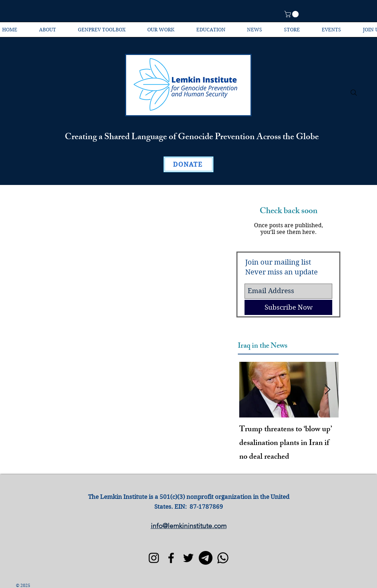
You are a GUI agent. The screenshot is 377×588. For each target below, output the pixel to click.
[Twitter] (188, 558)
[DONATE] (188, 164)
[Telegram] (206, 558)
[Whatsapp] (223, 558)
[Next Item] (327, 390)
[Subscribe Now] (288, 307)
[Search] (354, 93)
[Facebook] (171, 558)
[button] (292, 14)
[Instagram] (154, 558)
